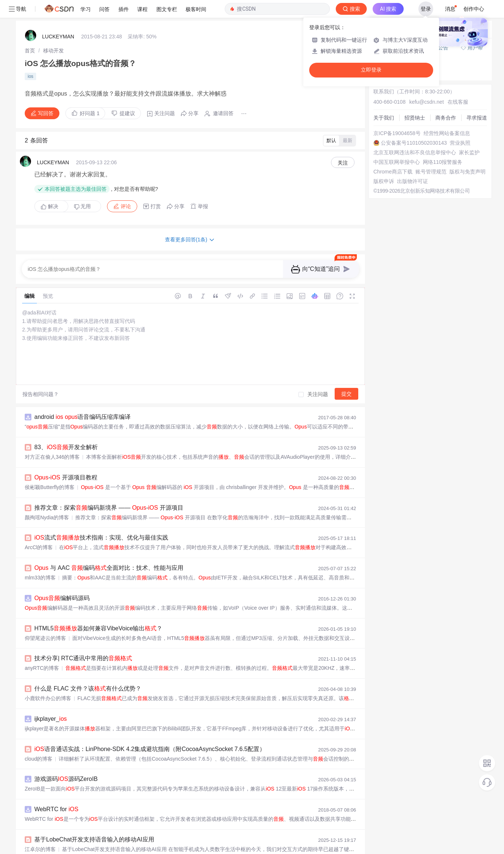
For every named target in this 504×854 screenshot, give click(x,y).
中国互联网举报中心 (397, 162)
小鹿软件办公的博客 (48, 698)
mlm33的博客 (40, 578)
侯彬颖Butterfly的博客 (50, 487)
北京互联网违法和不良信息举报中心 (415, 152)
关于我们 (384, 118)
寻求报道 (477, 118)
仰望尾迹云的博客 (45, 638)
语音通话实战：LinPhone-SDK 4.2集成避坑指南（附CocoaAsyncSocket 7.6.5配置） (150, 749)
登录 (426, 9)
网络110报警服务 (443, 162)
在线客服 (458, 102)
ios (30, 76)
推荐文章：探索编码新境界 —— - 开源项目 (109, 508)
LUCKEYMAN (58, 37)
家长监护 (469, 152)
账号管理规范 (431, 172)
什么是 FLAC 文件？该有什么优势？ (88, 688)
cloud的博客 (39, 759)
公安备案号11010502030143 (414, 143)
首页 (30, 51)
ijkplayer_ (51, 719)
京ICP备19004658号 (397, 133)
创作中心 (474, 9)
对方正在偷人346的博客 (52, 457)
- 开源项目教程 (66, 477)
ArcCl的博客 (39, 547)
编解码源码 (62, 598)
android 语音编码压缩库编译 (82, 417)
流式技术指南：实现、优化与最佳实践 (101, 538)
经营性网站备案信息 (447, 133)
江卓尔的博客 (40, 849)
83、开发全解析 (66, 447)
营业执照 (460, 143)
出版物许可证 (412, 181)
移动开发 (53, 51)
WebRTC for (56, 809)
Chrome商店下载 (393, 172)
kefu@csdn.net (427, 102)
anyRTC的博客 (42, 668)
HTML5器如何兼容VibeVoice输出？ (98, 628)
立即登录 (371, 70)
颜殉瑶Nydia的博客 (47, 517)
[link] (30, 51)
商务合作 (446, 118)
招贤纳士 (415, 118)
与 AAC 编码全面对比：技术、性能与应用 (109, 568)
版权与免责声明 (467, 172)
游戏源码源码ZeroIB (66, 779)
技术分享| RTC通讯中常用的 (83, 658)
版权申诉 (384, 181)
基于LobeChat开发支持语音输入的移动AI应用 (94, 839)
